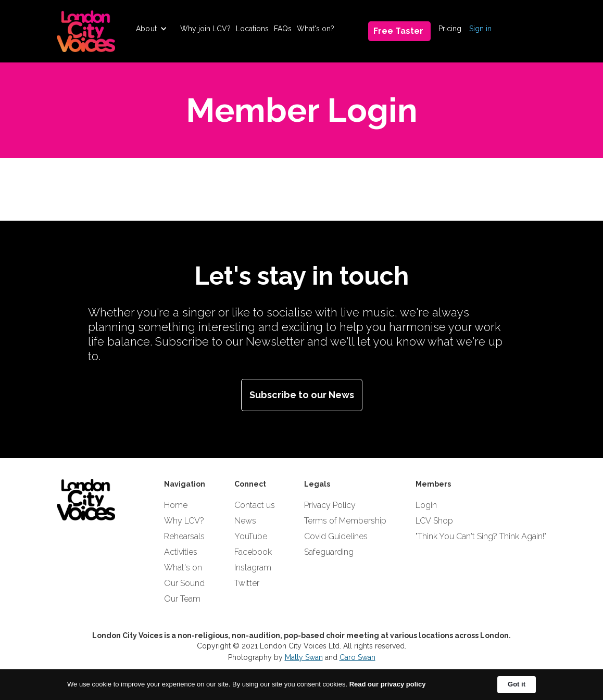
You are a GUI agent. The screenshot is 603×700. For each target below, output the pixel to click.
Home (176, 505)
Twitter (247, 583)
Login (426, 505)
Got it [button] (517, 684)
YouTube (251, 536)
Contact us (255, 505)
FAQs (283, 29)
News (245, 521)
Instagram (253, 568)
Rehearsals (184, 536)
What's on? (316, 29)
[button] (152, 29)
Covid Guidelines (336, 536)
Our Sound (184, 583)
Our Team (182, 599)
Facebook (253, 552)
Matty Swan (304, 657)
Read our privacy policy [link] (388, 684)
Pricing (450, 29)
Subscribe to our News (302, 395)
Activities (181, 552)
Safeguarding (329, 552)
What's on (183, 568)
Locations (252, 29)
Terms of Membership (345, 521)
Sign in (480, 29)
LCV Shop (434, 521)
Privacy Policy (330, 505)
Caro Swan (357, 657)
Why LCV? (184, 521)
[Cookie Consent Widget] (301, 685)
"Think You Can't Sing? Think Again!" (481, 536)
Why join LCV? (205, 29)
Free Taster (398, 31)
